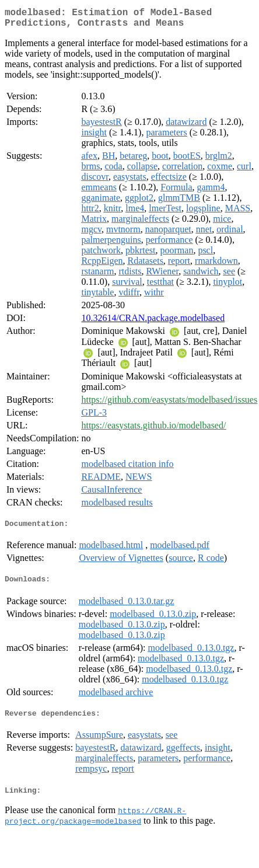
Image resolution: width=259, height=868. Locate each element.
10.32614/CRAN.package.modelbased (153, 323)
